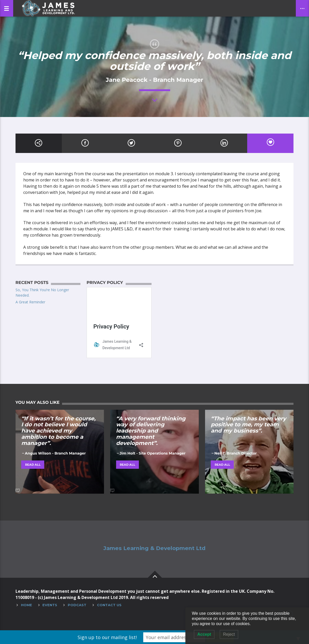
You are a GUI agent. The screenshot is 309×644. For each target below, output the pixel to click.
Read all (33, 465)
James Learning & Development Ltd (154, 548)
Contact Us (109, 605)
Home (27, 605)
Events (50, 605)
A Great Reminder (30, 302)
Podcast (77, 605)
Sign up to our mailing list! (107, 637)
